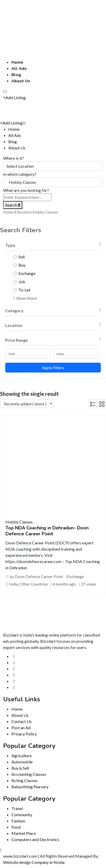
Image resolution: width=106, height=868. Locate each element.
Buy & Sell (20, 768)
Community (22, 815)
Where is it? (13, 158)
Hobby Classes (19, 522)
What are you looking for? (26, 190)
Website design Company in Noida (34, 862)
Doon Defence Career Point (39, 577)
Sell (22, 257)
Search (13, 205)
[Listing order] (27, 404)
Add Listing (14, 97)
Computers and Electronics (35, 839)
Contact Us (22, 721)
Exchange (27, 273)
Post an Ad (21, 728)
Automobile (22, 762)
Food (16, 827)
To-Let (24, 290)
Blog (16, 75)
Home (17, 62)
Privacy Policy (24, 734)
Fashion (18, 821)
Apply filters (53, 367)
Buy (22, 265)
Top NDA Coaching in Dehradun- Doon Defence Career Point (47, 531)
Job (22, 282)
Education (23, 212)
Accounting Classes (29, 774)
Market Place (24, 833)
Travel (17, 808)
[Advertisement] (53, 21)
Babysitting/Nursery (30, 787)
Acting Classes (24, 780)
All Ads (19, 69)
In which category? (20, 174)
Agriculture (22, 756)
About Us (21, 81)
